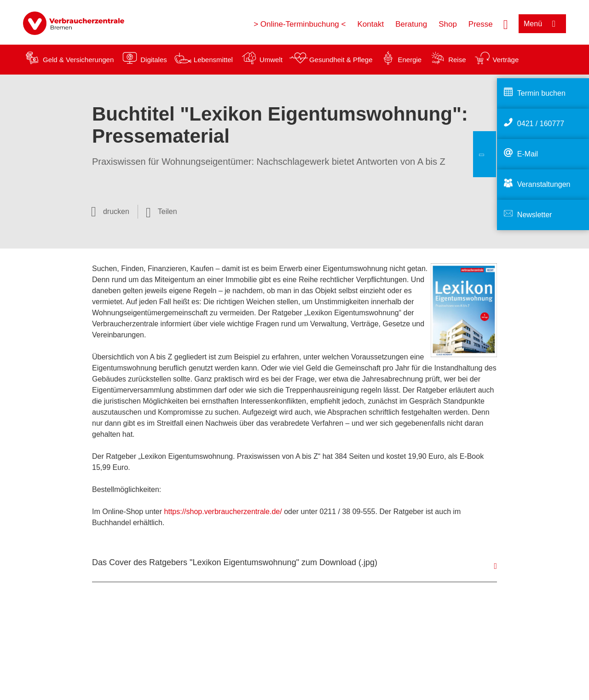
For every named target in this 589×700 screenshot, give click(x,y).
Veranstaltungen (544, 184)
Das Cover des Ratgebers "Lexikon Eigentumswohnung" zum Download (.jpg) (235, 562)
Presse (481, 24)
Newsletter (535, 215)
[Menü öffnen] (542, 24)
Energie (410, 60)
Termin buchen (541, 93)
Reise (457, 60)
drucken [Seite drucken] (116, 211)
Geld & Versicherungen (78, 60)
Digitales (154, 60)
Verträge (506, 60)
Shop (448, 24)
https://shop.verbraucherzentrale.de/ (223, 512)
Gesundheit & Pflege (341, 60)
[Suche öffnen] (506, 23)
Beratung (411, 24)
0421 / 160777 (541, 124)
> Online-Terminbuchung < (300, 24)
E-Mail (528, 154)
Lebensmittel (213, 60)
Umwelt (271, 60)
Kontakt (370, 24)
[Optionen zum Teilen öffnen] (162, 212)
